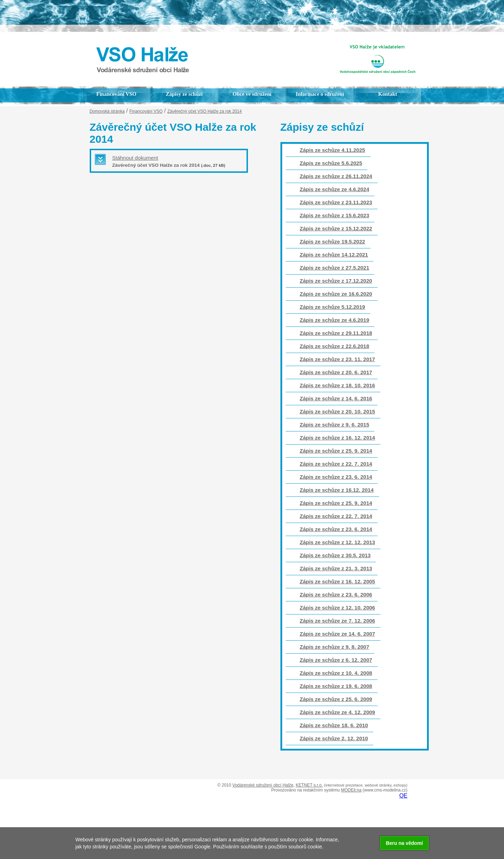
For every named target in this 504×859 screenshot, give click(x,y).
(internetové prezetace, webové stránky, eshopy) (366, 785)
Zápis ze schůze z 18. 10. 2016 (337, 385)
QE (403, 796)
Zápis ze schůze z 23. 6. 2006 (336, 595)
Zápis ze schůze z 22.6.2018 (335, 346)
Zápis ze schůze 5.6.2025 (331, 163)
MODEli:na (351, 790)
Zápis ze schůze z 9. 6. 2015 (335, 425)
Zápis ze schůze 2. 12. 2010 (334, 738)
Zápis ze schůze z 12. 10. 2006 (337, 608)
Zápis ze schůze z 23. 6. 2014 (336, 477)
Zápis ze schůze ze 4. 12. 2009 (337, 712)
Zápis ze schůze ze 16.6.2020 (336, 294)
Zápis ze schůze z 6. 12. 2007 (336, 660)
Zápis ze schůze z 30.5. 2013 (335, 555)
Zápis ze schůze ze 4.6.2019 (335, 320)
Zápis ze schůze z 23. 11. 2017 (337, 359)
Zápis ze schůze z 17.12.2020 (336, 281)
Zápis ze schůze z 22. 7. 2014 (336, 464)
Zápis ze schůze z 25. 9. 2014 (336, 451)
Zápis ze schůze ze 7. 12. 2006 (337, 621)
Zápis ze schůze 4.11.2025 (333, 150)
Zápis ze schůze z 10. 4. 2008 (336, 673)
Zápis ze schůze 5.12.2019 (333, 307)
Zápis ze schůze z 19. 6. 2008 (336, 686)
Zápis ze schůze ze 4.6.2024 (335, 189)
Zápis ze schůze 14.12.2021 (334, 255)
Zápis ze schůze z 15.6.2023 (335, 215)
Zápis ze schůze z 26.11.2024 (336, 176)
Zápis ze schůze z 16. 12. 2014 (337, 438)
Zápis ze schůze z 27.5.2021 (335, 268)
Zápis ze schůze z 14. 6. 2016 (336, 398)
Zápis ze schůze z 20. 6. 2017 (336, 372)
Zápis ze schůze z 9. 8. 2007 (335, 647)
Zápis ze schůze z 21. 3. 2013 (336, 568)
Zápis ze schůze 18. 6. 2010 (334, 725)
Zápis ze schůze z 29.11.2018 (336, 333)
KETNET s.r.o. (309, 785)
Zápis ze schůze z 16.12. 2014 (337, 490)
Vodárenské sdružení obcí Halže (263, 785)
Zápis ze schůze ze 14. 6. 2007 (337, 634)
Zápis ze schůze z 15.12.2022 (336, 228)
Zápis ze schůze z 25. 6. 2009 (336, 699)
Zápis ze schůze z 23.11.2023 (336, 202)
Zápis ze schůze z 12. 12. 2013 (337, 542)
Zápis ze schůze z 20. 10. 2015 (337, 411)
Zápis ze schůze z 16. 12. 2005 (337, 581)
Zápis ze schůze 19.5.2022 (333, 242)
